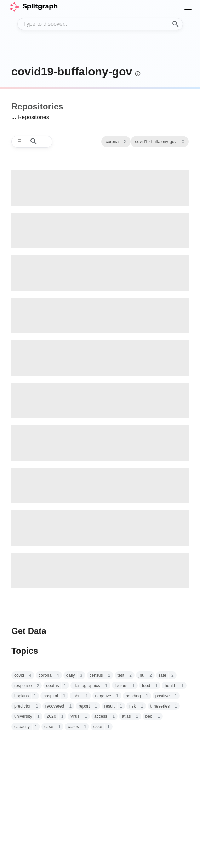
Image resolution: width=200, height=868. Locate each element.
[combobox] (100, 24)
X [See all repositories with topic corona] (183, 142)
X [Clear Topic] (125, 142)
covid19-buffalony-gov (72, 72)
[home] (34, 7)
